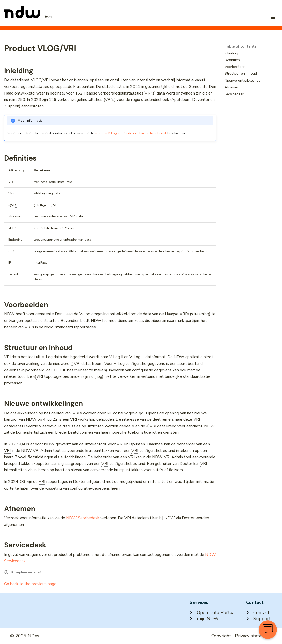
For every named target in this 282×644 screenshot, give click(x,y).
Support (258, 619)
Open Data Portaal (213, 612)
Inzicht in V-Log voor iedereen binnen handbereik (131, 133)
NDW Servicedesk (83, 518)
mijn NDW (204, 619)
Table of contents (240, 46)
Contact (258, 612)
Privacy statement (253, 636)
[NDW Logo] (28, 17)
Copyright (221, 636)
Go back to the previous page (30, 584)
